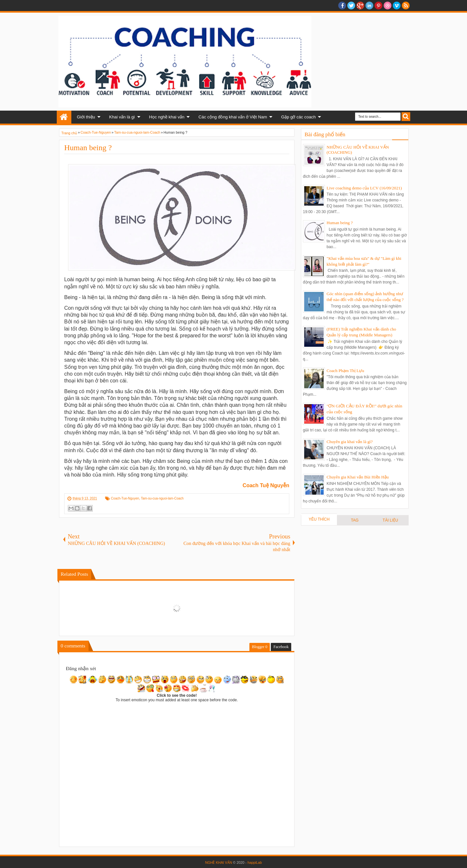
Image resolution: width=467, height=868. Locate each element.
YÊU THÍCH (319, 519)
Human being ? (88, 148)
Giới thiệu (86, 117)
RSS (406, 6)
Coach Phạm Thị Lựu (345, 371)
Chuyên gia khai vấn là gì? (350, 442)
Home (64, 117)
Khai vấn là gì (122, 117)
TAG (355, 520)
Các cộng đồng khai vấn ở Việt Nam (233, 117)
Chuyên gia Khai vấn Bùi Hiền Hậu (358, 477)
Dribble (388, 6)
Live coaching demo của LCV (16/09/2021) (364, 188)
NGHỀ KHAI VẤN (218, 862)
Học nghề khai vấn (167, 117)
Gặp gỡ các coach (299, 117)
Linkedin (369, 6)
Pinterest (378, 6)
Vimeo (397, 6)
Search (406, 117)
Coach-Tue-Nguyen (125, 498)
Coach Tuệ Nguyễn (266, 485)
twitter (351, 6)
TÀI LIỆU (390, 520)
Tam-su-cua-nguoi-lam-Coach (162, 498)
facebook (342, 6)
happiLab (255, 862)
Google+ (360, 6)
